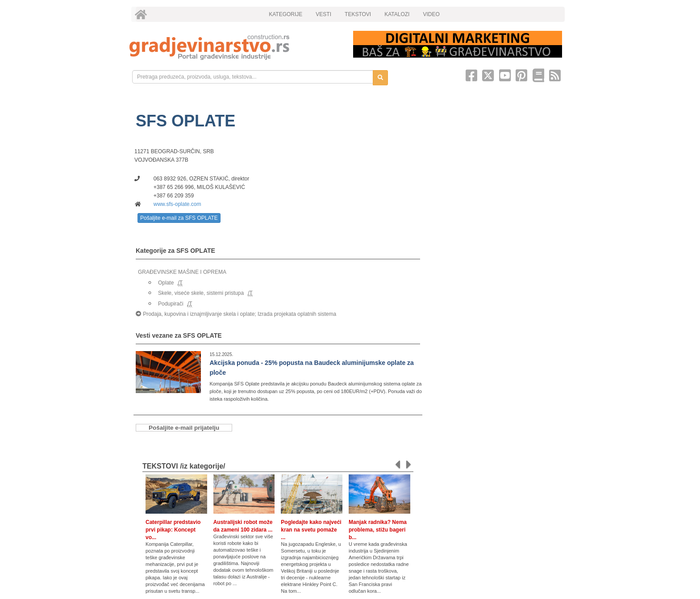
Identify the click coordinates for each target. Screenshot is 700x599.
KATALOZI (397, 14)
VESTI (323, 14)
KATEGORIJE (285, 14)
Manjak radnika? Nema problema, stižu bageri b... (378, 530)
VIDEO (431, 14)
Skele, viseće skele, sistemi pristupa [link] (201, 293)
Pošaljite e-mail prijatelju (184, 428)
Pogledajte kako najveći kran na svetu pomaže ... (311, 530)
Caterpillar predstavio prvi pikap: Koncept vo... (173, 530)
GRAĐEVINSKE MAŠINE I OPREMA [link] (182, 272)
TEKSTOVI (358, 14)
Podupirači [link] (171, 304)
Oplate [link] (166, 283)
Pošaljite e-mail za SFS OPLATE (179, 218)
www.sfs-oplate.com (177, 204)
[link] (235, 47)
